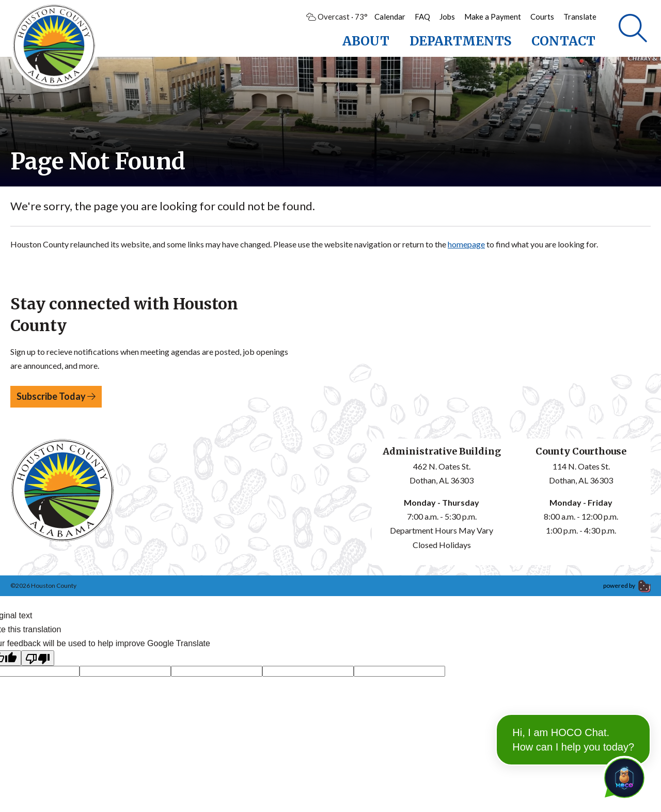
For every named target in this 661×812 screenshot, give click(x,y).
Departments (460, 41)
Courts (542, 17)
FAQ (422, 17)
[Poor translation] (38, 658)
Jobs (447, 17)
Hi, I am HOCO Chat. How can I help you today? (573, 714)
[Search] (633, 28)
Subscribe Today (56, 396)
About (366, 41)
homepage (466, 244)
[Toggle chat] (622, 776)
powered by (627, 585)
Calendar (390, 17)
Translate (580, 17)
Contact (563, 41)
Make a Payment (493, 17)
